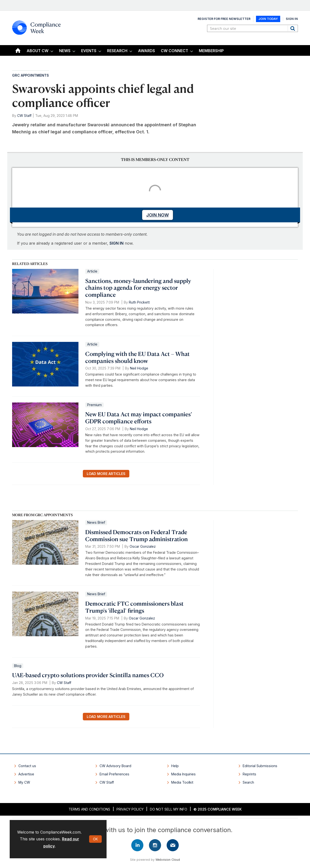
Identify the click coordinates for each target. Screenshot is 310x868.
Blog (18, 666)
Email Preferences (114, 774)
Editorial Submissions (260, 766)
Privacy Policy (130, 809)
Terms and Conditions (89, 809)
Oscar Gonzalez (143, 546)
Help (175, 766)
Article (92, 271)
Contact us (27, 766)
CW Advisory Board (115, 766)
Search (293, 28)
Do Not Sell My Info (169, 809)
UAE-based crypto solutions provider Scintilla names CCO (88, 675)
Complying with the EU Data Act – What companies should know (137, 357)
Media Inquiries (183, 774)
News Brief (96, 522)
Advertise (26, 774)
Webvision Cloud (168, 860)
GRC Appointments (31, 75)
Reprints (249, 774)
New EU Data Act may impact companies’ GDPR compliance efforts (139, 418)
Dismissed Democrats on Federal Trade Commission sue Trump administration (136, 535)
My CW (24, 782)
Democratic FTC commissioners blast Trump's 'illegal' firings (134, 607)
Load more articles (106, 474)
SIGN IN (116, 243)
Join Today (268, 19)
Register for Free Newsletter (224, 19)
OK (95, 839)
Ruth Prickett (139, 302)
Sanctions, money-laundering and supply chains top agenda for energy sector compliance (138, 288)
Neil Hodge (139, 368)
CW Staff (24, 116)
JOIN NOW (158, 215)
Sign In (292, 19)
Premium (94, 405)
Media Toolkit (182, 782)
